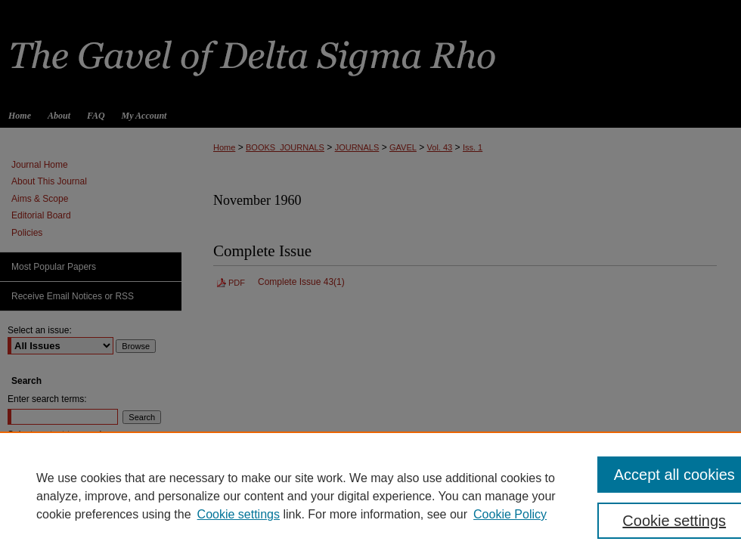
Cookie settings (239, 514)
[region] (370, 496)
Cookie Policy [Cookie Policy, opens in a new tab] (510, 514)
